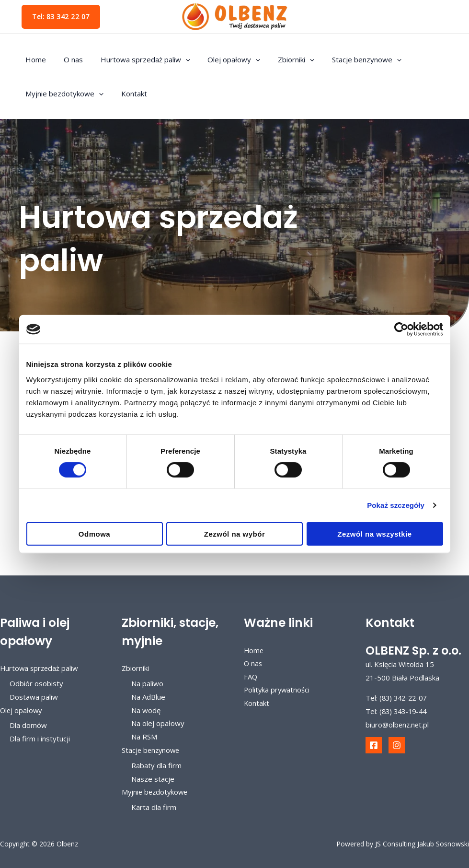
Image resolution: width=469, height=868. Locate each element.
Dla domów (28, 725)
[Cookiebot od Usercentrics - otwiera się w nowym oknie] (401, 329)
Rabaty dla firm (156, 765)
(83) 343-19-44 (405, 711)
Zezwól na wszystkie (374, 534)
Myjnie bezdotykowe (63, 94)
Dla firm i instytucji (40, 739)
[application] (177, 59)
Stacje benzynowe (349, 59)
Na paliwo (147, 683)
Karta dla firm (154, 807)
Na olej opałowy (158, 724)
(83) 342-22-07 (405, 698)
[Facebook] (374, 745)
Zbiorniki (282, 59)
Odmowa (94, 534)
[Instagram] (397, 745)
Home (34, 59)
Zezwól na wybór (235, 534)
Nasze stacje (153, 779)
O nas (69, 59)
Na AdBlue (148, 697)
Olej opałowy (223, 59)
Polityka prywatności (278, 690)
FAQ (251, 677)
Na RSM (144, 737)
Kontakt (129, 94)
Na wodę (146, 710)
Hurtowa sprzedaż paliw (137, 59)
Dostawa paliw (34, 697)
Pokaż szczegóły (396, 505)
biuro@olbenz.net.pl (398, 725)
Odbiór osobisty (36, 683)
